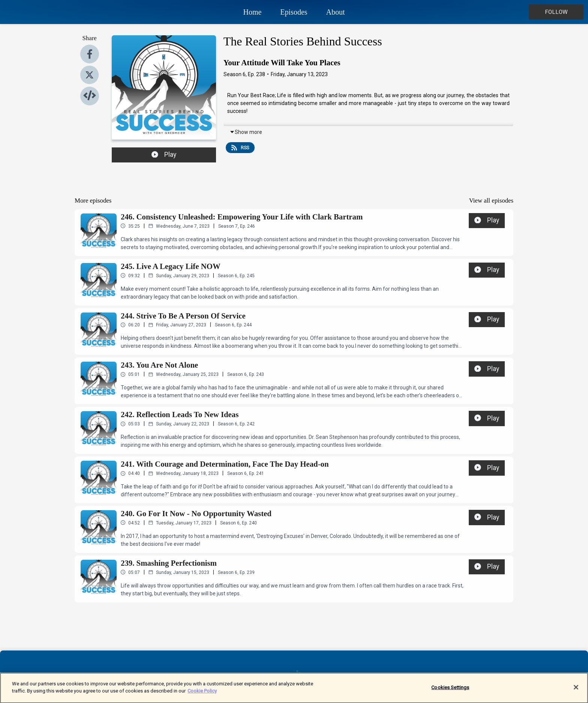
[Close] (576, 692)
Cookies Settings (450, 692)
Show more (246, 132)
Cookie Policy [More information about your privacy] (202, 695)
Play (164, 155)
